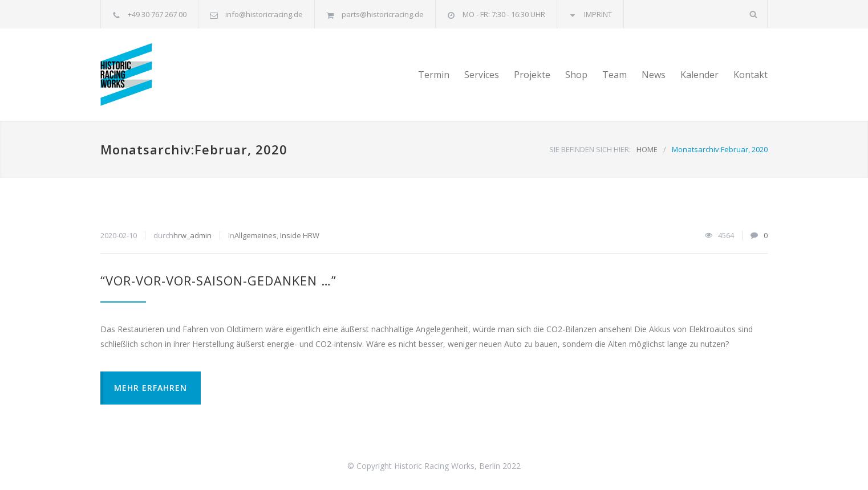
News (654, 75)
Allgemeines (255, 235)
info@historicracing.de (264, 14)
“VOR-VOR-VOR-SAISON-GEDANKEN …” (218, 280)
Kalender (699, 75)
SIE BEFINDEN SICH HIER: (590, 149)
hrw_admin (192, 235)
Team (615, 75)
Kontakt (751, 75)
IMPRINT (598, 14)
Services (482, 75)
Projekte (532, 75)
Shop (576, 75)
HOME (647, 149)
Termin (434, 75)
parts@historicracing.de (383, 14)
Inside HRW (300, 235)
